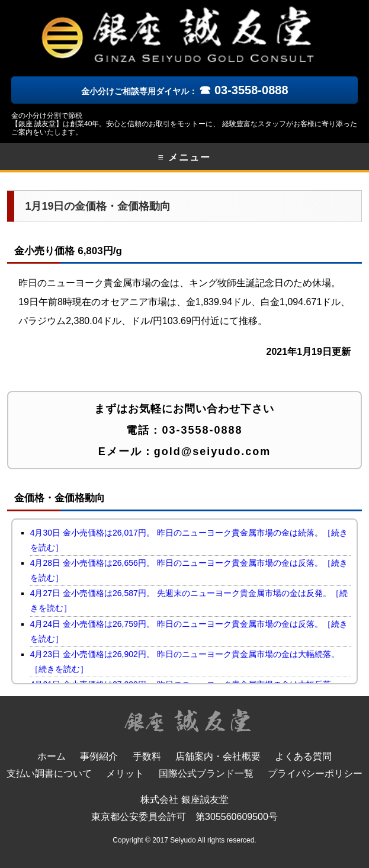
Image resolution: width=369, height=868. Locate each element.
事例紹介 (99, 756)
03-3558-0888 (202, 430)
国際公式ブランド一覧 (206, 773)
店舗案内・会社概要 (218, 756)
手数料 (147, 756)
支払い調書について (49, 773)
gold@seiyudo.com (213, 451)
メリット (125, 773)
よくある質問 (303, 756)
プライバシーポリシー (315, 773)
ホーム (52, 756)
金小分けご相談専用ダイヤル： (185, 91)
